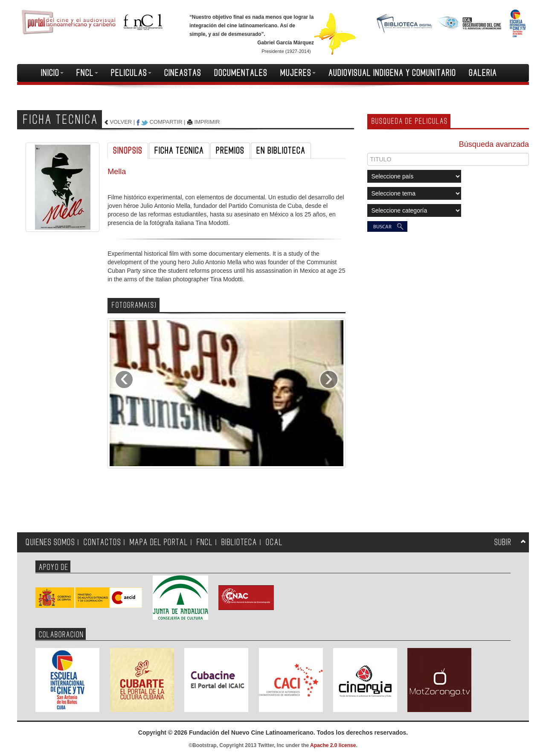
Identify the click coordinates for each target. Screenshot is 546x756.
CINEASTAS (183, 73)
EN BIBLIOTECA (281, 151)
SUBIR (503, 542)
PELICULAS (131, 73)
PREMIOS (230, 151)
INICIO (52, 73)
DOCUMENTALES (241, 73)
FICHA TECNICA (179, 151)
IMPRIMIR (207, 122)
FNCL (87, 73)
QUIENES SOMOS (50, 542)
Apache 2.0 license (333, 745)
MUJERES (298, 73)
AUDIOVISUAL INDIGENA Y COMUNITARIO (392, 73)
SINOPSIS (128, 151)
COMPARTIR (166, 122)
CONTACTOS (102, 542)
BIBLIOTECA (239, 542)
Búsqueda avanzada (494, 144)
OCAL (274, 542)
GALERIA (483, 73)
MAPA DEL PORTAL (159, 542)
